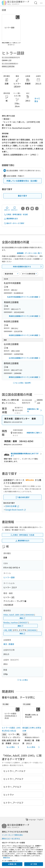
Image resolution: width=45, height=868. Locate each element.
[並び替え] (12, 274)
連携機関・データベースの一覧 (30, 253)
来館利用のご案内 (35, 410)
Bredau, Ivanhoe (11, 622)
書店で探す (22, 196)
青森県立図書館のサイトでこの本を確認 (25, 316)
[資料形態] (29, 274)
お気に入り (7, 208)
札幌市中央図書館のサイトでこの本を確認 (24, 297)
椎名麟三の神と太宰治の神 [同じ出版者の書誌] (32, 729)
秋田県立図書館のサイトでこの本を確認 (25, 335)
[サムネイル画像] (11, 716)
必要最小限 (12, 864)
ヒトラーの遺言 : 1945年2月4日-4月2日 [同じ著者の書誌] (11, 729)
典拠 (22, 618)
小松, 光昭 (8, 630)
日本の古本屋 (12, 506)
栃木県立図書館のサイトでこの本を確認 (25, 358)
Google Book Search (16, 510)
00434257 (24, 622)
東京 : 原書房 (9, 644)
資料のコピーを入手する (11, 839)
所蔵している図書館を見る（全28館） (22, 181)
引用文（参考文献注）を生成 (16, 214)
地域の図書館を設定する (28, 267)
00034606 (32, 630)
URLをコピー (15, 208)
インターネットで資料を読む (12, 835)
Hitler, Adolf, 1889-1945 (14, 615)
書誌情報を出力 (11, 219)
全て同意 (34, 864)
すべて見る (37, 100)
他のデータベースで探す (14, 223)
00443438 (30, 615)
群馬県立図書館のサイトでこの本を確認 (25, 377)
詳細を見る (7, 858)
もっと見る (13, 747)
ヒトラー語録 (9, 577)
